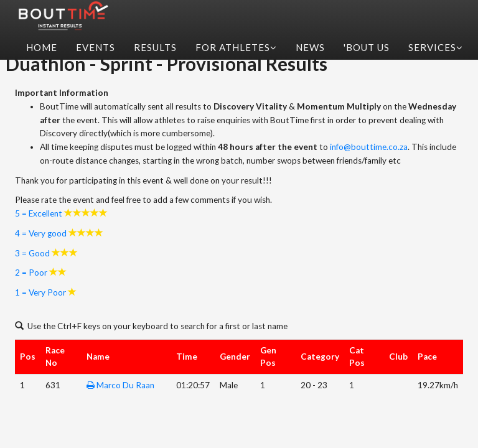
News (310, 47)
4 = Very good (41, 233)
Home (42, 47)
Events (96, 47)
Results (155, 47)
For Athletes (236, 47)
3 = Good (32, 253)
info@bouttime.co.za (369, 147)
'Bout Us (367, 47)
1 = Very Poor (40, 292)
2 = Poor (31, 273)
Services (436, 47)
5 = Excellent (39, 213)
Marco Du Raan (125, 385)
